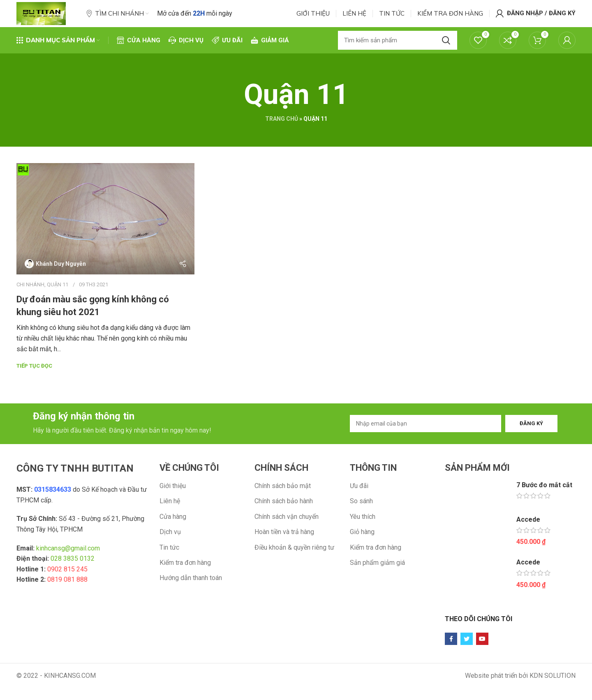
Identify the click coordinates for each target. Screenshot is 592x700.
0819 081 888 (67, 595)
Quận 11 (58, 297)
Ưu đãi (359, 502)
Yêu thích (363, 533)
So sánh (361, 517)
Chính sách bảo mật (283, 502)
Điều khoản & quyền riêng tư (294, 563)
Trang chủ (282, 131)
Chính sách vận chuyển (287, 533)
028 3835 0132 (73, 575)
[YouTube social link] (482, 655)
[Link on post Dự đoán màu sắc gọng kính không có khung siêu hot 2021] (105, 231)
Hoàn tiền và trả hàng (284, 548)
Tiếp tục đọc (34, 379)
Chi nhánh (30, 297)
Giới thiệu (173, 502)
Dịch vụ (170, 548)
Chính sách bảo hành (284, 517)
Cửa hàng (173, 533)
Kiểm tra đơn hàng (185, 579)
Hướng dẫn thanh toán (191, 594)
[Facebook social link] (451, 655)
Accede (528, 535)
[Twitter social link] (467, 655)
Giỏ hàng (362, 548)
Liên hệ (170, 517)
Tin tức (169, 563)
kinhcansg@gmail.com (68, 564)
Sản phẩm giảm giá (377, 579)
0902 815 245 (67, 585)
